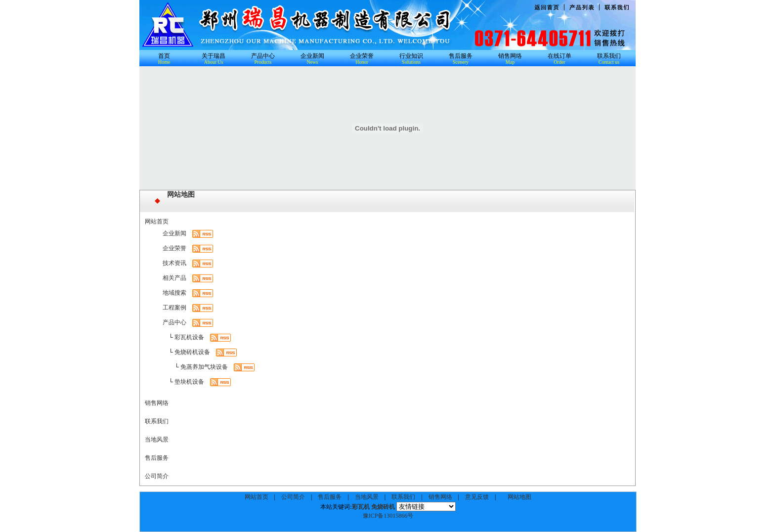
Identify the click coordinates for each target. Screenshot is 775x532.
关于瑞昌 (214, 56)
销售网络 (510, 56)
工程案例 (174, 308)
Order (559, 62)
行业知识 (411, 56)
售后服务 (461, 56)
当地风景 (157, 440)
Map (510, 62)
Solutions (411, 62)
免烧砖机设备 (192, 352)
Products (263, 62)
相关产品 (174, 278)
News (313, 62)
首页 (164, 56)
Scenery (461, 62)
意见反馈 (477, 497)
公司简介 (157, 476)
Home (164, 62)
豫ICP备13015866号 (388, 516)
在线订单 (560, 56)
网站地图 (181, 195)
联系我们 (609, 56)
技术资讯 (174, 263)
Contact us (609, 62)
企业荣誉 (362, 56)
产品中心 (263, 56)
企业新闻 (312, 56)
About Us (214, 62)
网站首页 (157, 222)
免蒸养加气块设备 (204, 367)
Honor (362, 62)
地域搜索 (174, 293)
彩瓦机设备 (189, 337)
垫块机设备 (189, 382)
